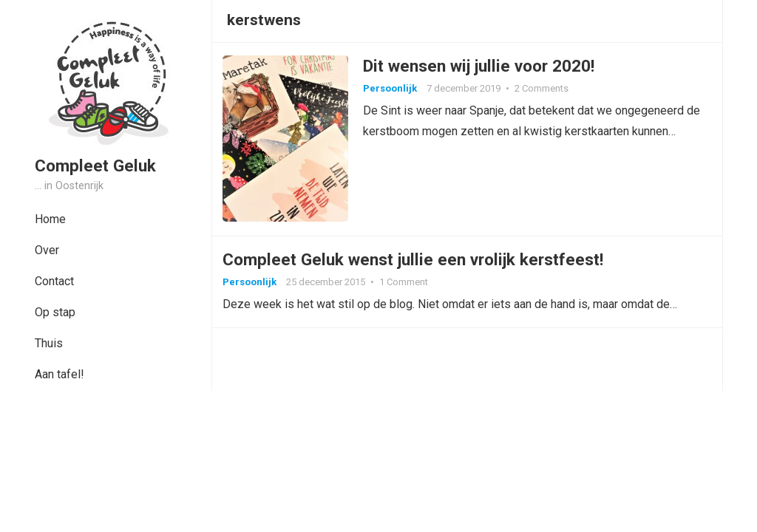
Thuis (49, 343)
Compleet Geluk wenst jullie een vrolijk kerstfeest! (417, 266)
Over (47, 250)
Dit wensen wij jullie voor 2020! (483, 68)
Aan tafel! (60, 374)
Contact (54, 281)
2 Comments (546, 91)
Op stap (55, 312)
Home (50, 219)
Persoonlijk (394, 91)
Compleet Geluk (95, 166)
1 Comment (408, 289)
